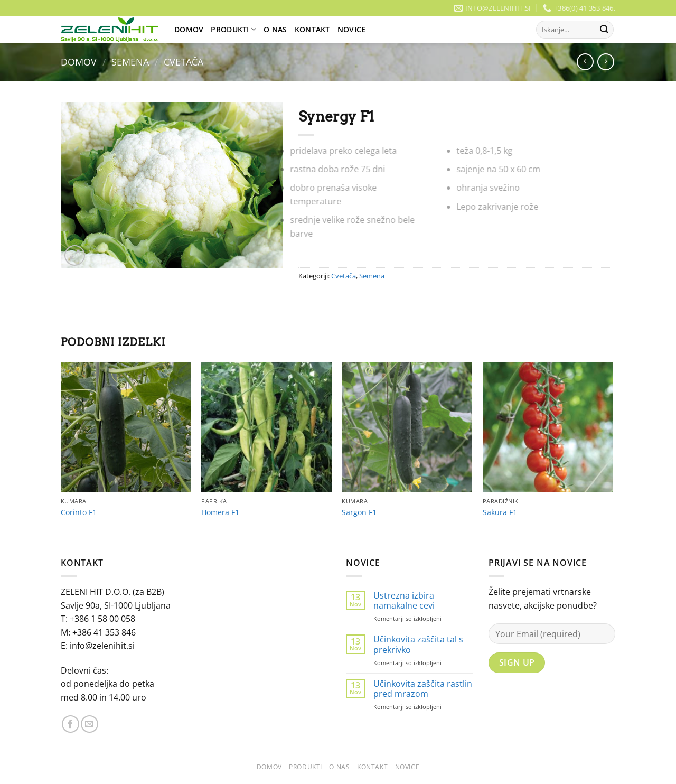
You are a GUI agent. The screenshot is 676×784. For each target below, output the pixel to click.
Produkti (233, 30)
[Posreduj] (604, 30)
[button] (75, 255)
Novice (352, 29)
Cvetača (184, 62)
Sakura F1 (500, 512)
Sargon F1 (359, 512)
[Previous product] (605, 62)
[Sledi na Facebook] (71, 724)
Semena (130, 62)
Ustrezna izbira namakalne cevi (404, 601)
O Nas (275, 29)
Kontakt (312, 29)
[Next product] (585, 62)
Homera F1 (220, 512)
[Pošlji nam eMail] (90, 724)
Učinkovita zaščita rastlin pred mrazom (423, 689)
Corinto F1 (79, 512)
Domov (189, 29)
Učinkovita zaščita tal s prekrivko (418, 645)
